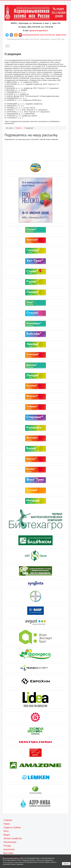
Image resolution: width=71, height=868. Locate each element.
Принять (66, 864)
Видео (7, 835)
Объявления (10, 842)
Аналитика (9, 849)
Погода (7, 846)
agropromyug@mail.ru (39, 31)
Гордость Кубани (12, 827)
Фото (6, 831)
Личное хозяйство (13, 838)
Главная (8, 820)
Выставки (8, 853)
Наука (7, 824)
